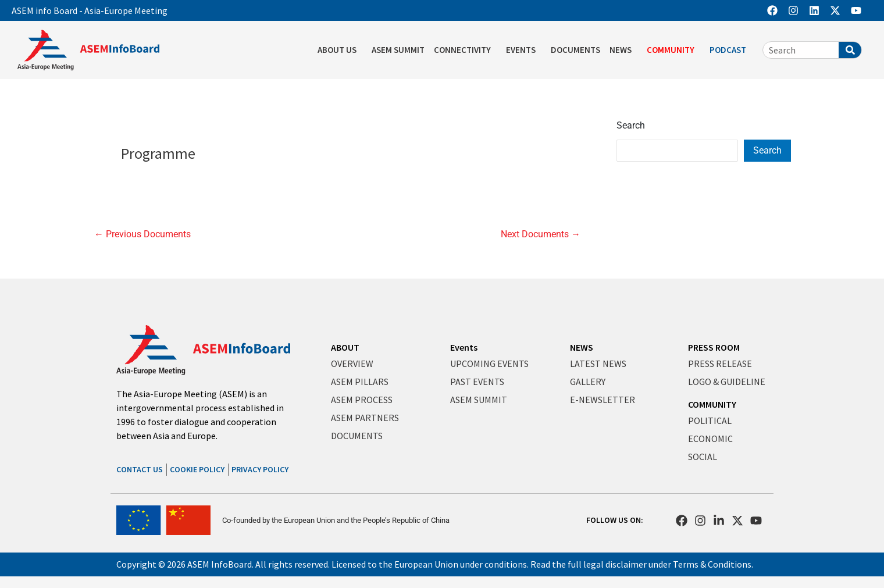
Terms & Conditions (712, 564)
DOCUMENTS (575, 50)
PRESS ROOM (714, 347)
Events (464, 347)
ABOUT (345, 347)
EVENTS (524, 50)
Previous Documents (142, 234)
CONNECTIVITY (465, 50)
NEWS (623, 50)
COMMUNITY (673, 50)
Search (631, 125)
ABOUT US (340, 50)
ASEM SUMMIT (398, 50)
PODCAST (731, 50)
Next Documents (541, 234)
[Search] (850, 50)
